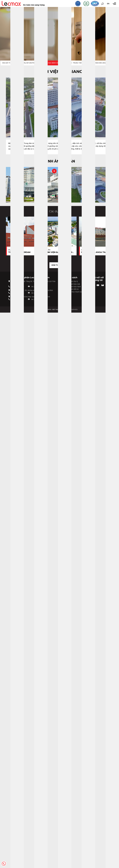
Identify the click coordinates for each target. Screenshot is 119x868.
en (108, 4)
